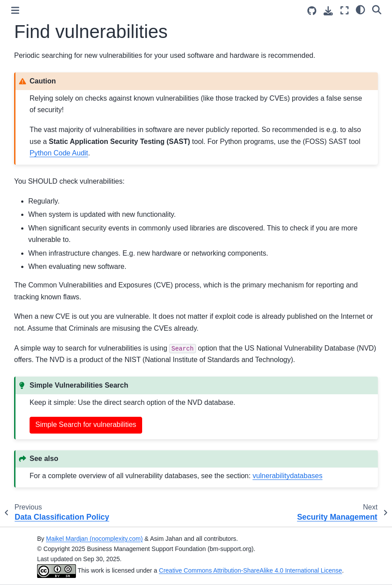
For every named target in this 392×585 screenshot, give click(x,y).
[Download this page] (328, 11)
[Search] (377, 9)
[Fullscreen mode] (345, 10)
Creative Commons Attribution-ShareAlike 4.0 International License (251, 570)
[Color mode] (360, 9)
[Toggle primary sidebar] (15, 10)
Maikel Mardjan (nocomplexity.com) (94, 539)
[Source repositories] (312, 11)
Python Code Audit (59, 153)
